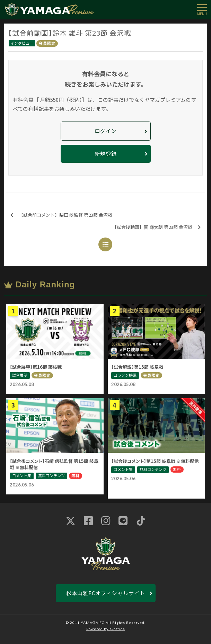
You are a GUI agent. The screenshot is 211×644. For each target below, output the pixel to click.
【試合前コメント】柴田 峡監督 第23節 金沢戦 (61, 215)
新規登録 (106, 154)
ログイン (106, 131)
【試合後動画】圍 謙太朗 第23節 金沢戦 (156, 227)
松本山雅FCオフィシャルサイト (106, 593)
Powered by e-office (106, 629)
